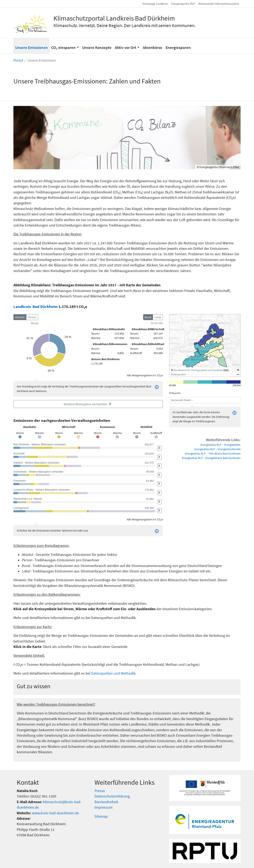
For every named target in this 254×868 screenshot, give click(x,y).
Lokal (158, 317)
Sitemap (101, 816)
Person (32, 317)
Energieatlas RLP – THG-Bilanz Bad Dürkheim (213, 454)
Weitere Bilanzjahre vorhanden (88, 404)
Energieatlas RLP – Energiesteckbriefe (217, 449)
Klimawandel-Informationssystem (219, 4)
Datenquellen (178, 374)
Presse (100, 791)
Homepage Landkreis (155, 4)
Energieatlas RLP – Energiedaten (221, 445)
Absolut (20, 317)
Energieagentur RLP (183, 4)
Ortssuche (175, 393)
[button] (65, 46)
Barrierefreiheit (106, 802)
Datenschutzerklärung (112, 796)
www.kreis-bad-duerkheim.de (55, 813)
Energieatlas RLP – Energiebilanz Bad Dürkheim (211, 458)
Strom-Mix (157, 323)
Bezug (34, 323)
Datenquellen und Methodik (113, 673)
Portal (18, 60)
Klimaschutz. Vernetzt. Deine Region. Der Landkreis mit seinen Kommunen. (124, 25)
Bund (148, 317)
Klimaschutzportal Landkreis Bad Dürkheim (114, 18)
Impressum (104, 807)
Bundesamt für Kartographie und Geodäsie (198, 370)
